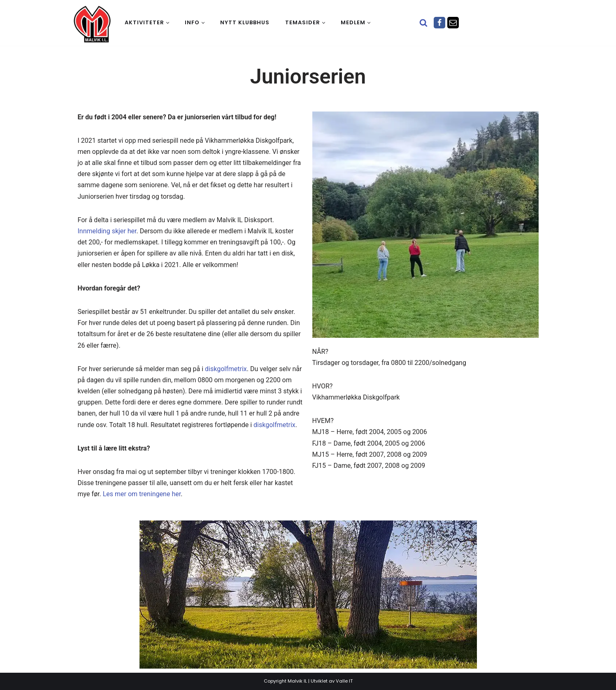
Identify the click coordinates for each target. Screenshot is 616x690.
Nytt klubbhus (245, 22)
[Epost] (453, 23)
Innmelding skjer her (107, 231)
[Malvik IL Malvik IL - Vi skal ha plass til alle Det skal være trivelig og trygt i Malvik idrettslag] (92, 24)
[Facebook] (439, 23)
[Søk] (423, 23)
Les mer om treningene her (142, 494)
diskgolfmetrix (226, 369)
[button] (168, 23)
